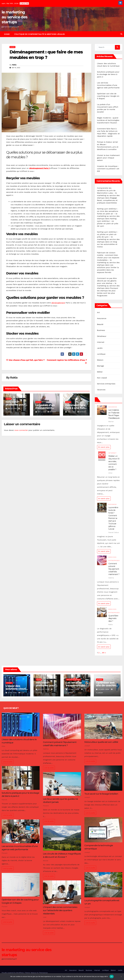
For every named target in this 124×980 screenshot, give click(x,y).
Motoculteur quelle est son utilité (101, 742)
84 (103, 653)
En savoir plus (104, 447)
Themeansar (43, 973)
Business (101, 330)
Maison (12, 47)
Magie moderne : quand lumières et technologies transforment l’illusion (108, 120)
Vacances (101, 390)
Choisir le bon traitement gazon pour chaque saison (108, 158)
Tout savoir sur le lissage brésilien (101, 794)
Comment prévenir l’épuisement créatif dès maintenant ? (114, 569)
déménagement (58, 303)
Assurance (102, 318)
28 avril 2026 (44, 689)
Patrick (52, 412)
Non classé (102, 378)
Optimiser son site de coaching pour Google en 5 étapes (108, 96)
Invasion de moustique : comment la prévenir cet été (108, 169)
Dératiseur (102, 336)
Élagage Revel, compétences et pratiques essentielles (107, 200)
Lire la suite (8, 762)
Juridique (101, 354)
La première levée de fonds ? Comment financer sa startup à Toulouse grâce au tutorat (113, 518)
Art (98, 312)
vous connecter (21, 430)
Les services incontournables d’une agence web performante (108, 85)
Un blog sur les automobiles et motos (107, 244)
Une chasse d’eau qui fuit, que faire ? (25, 360)
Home (7, 34)
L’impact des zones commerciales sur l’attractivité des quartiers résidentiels (60, 910)
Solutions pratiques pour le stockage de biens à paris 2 (108, 74)
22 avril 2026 (74, 689)
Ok (112, 976)
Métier (100, 372)
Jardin (100, 348)
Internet (101, 342)
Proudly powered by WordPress (13, 973)
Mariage (101, 366)
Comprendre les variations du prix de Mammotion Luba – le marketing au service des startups (108, 193)
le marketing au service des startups (14, 17)
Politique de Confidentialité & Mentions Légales (40, 34)
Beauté (100, 324)
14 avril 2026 (104, 689)
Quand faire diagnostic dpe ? (113, 618)
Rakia (14, 65)
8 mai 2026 (12, 693)
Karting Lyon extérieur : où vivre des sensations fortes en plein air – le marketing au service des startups (108, 214)
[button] (121, 34)
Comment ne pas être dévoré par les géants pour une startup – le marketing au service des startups (108, 283)
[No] (121, 977)
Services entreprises (106, 384)
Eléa (21, 693)
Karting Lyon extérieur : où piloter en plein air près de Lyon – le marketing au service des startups (108, 237)
